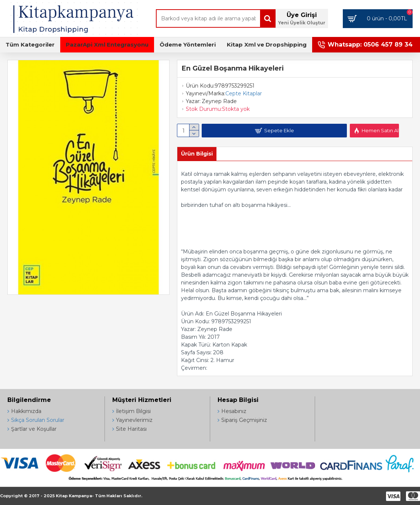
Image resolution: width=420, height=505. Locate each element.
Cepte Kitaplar (244, 93)
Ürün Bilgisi (197, 154)
